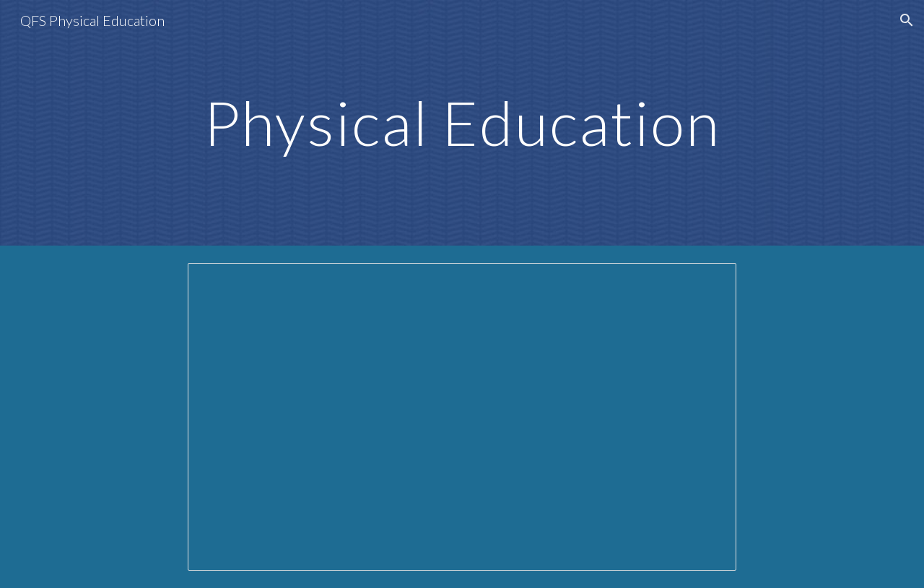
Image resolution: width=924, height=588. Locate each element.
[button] (907, 20)
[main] (462, 122)
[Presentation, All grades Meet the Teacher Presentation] (462, 417)
